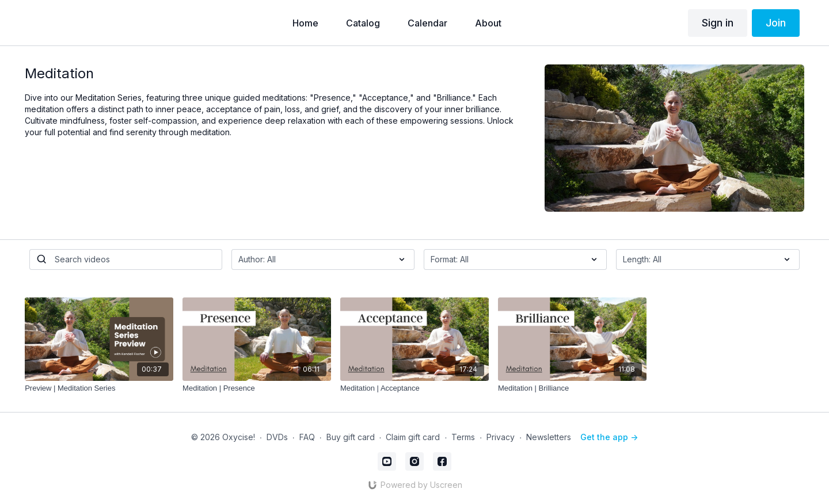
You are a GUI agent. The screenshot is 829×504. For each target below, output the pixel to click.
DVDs (277, 437)
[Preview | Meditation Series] (99, 388)
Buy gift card (351, 437)
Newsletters (549, 437)
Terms (463, 437)
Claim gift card (413, 437)
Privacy (501, 437)
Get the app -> (609, 437)
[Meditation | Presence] (257, 388)
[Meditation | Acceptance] (414, 388)
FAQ (307, 437)
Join (776, 23)
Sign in (718, 23)
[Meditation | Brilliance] (572, 388)
